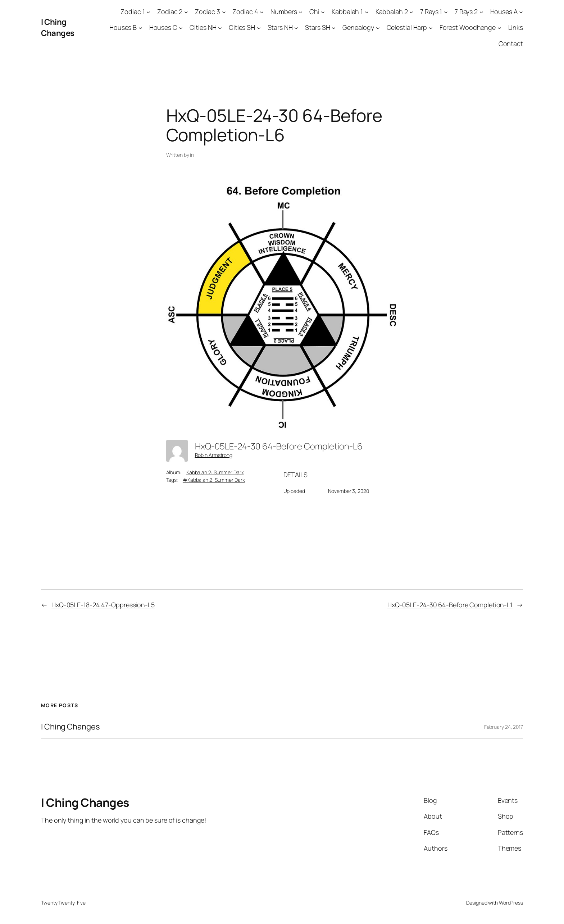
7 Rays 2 (466, 12)
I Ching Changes (58, 28)
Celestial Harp (407, 27)
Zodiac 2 (170, 12)
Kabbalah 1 (347, 12)
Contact (511, 44)
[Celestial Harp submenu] (431, 28)
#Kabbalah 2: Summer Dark (214, 480)
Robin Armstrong (214, 455)
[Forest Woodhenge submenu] (499, 28)
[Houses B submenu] (140, 28)
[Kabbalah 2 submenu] (411, 12)
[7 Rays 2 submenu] (481, 12)
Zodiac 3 (208, 12)
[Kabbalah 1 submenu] (367, 12)
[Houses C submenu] (181, 28)
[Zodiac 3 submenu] (224, 12)
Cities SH (242, 27)
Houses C (163, 27)
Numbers (284, 12)
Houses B (123, 27)
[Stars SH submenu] (334, 28)
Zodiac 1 (133, 12)
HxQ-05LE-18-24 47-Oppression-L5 (103, 605)
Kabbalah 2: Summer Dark (215, 472)
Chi (314, 12)
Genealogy (358, 27)
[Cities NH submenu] (220, 28)
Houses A (504, 12)
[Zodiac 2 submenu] (186, 12)
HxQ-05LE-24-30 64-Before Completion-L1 (450, 605)
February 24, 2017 (504, 727)
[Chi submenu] (323, 12)
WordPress (511, 903)
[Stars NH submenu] (296, 28)
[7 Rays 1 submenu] (446, 12)
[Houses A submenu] (521, 12)
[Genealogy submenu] (378, 28)
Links (516, 27)
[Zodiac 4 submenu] (262, 12)
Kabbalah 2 (392, 12)
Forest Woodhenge (468, 27)
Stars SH (317, 27)
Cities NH (203, 27)
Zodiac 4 (245, 12)
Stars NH (280, 27)
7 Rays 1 (431, 12)
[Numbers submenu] (301, 12)
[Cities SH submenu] (259, 28)
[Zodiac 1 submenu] (148, 12)
